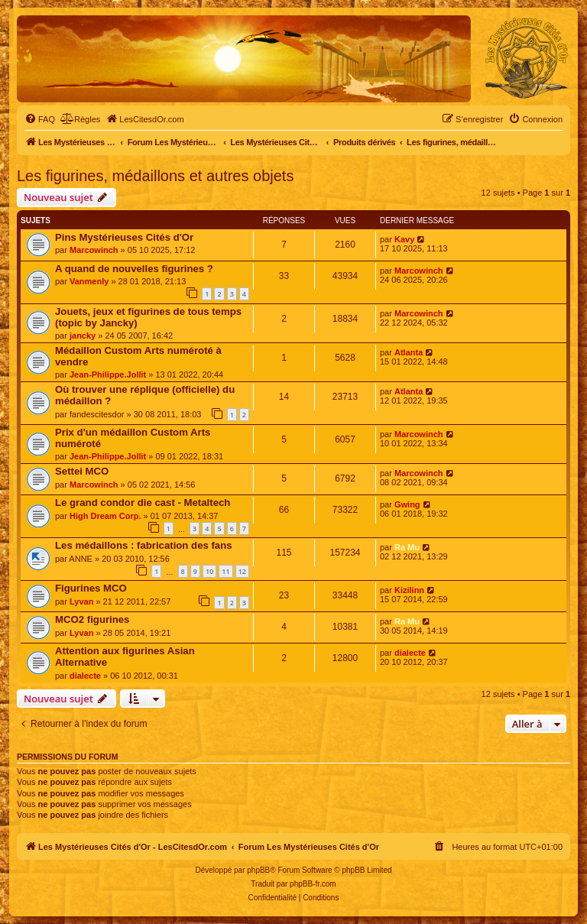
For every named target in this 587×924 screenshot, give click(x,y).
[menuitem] (40, 119)
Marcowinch (94, 250)
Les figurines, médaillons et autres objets (155, 176)
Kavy (404, 239)
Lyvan (81, 601)
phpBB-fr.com (313, 884)
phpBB (258, 870)
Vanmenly (89, 281)
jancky (83, 336)
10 (209, 571)
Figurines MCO (91, 588)
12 (242, 571)
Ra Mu (407, 547)
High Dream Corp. (105, 516)
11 (225, 571)
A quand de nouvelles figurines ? (134, 269)
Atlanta (409, 352)
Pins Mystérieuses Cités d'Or (124, 237)
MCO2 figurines (92, 619)
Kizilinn (409, 590)
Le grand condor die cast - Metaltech (143, 503)
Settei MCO (82, 471)
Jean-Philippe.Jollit (108, 374)
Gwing (407, 504)
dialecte (85, 676)
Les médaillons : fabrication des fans (144, 545)
